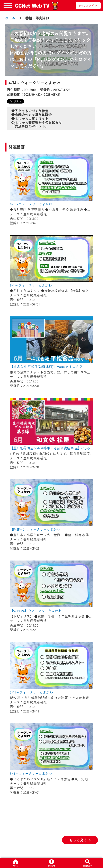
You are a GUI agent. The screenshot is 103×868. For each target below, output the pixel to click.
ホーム (10, 18)
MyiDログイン (88, 5)
